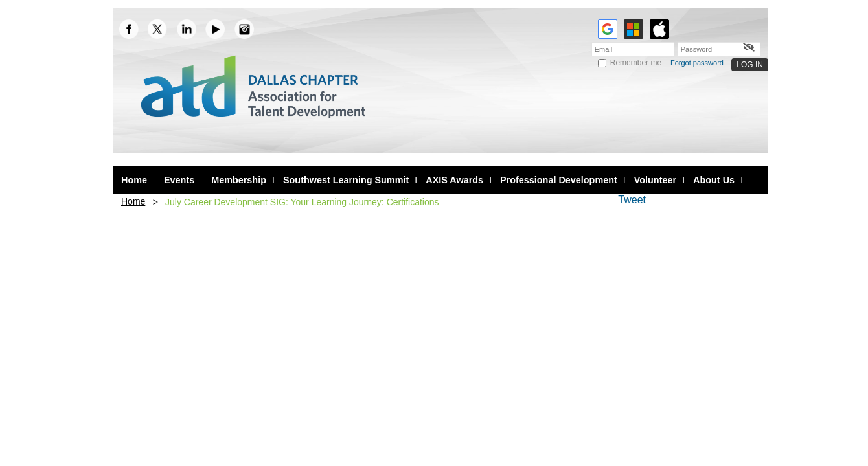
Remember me (636, 63)
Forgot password (697, 63)
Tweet (632, 200)
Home (133, 201)
